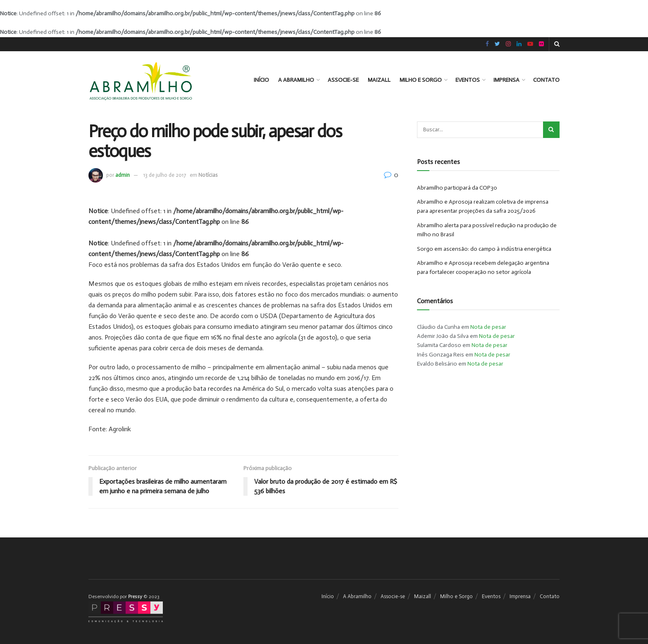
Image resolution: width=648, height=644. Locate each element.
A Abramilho (296, 80)
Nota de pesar (488, 327)
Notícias (208, 175)
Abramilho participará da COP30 (457, 188)
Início (261, 80)
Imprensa (506, 80)
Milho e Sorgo (421, 80)
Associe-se (343, 80)
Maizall (379, 80)
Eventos (468, 80)
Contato (546, 80)
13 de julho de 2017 (165, 175)
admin (123, 175)
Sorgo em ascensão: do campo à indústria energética (484, 249)
